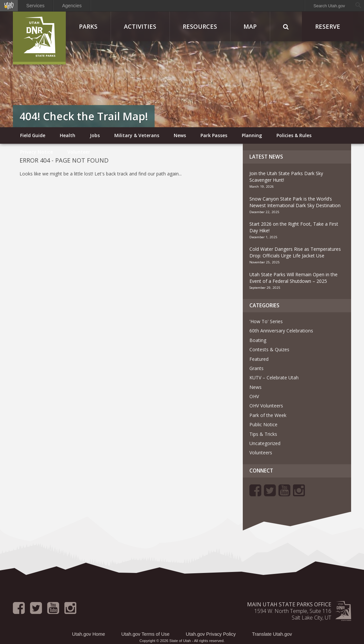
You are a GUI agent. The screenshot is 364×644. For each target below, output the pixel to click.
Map (250, 26)
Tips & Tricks (263, 434)
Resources (200, 26)
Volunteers (261, 453)
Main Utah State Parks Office (289, 604)
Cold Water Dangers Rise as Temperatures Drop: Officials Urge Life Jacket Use (295, 252)
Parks (88, 26)
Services (36, 6)
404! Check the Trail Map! (84, 116)
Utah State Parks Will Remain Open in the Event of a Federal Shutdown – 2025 (293, 278)
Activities (140, 26)
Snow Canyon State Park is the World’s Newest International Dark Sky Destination (296, 202)
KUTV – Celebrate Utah (274, 378)
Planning (252, 135)
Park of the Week (268, 415)
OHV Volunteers (266, 406)
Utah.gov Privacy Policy (211, 634)
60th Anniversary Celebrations (281, 331)
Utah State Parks (39, 38)
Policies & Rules (294, 135)
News (180, 135)
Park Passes (214, 135)
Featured (259, 359)
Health (68, 135)
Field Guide (33, 135)
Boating (258, 340)
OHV (254, 396)
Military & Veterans (137, 135)
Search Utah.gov (329, 6)
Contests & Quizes (269, 349)
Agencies (72, 6)
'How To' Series (266, 321)
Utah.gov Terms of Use (145, 634)
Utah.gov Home (89, 634)
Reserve (328, 26)
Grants (256, 368)
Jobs (95, 135)
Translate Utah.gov (272, 634)
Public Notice (263, 424)
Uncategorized (265, 443)
